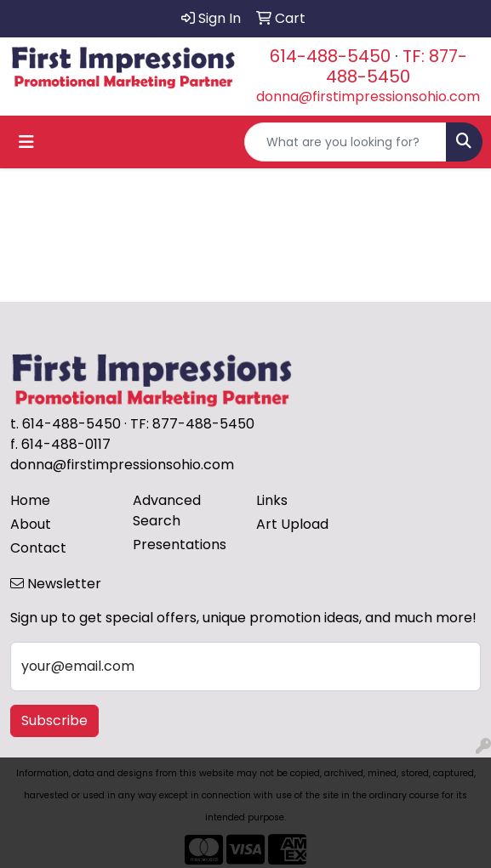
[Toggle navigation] (26, 142)
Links (272, 500)
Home (30, 500)
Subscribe (54, 720)
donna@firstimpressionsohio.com (368, 96)
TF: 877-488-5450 (397, 66)
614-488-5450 (330, 56)
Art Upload (292, 524)
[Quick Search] (345, 142)
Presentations (180, 545)
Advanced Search (167, 511)
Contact (38, 548)
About (31, 524)
